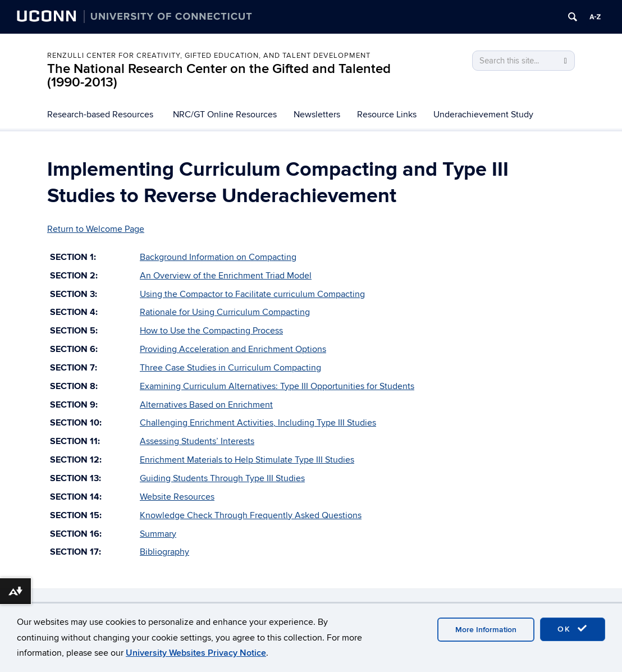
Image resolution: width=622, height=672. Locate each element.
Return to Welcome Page (96, 229)
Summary (158, 534)
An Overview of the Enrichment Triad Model (226, 276)
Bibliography (164, 552)
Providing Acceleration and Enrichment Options (233, 349)
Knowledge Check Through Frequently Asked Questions (251, 515)
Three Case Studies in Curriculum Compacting (230, 368)
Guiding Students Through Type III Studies (222, 478)
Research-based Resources (100, 115)
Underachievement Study (483, 115)
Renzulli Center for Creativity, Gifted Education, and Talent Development (209, 56)
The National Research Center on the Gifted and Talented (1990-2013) (219, 76)
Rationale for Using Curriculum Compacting (225, 312)
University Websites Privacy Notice (196, 653)
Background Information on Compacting (218, 257)
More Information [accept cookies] (486, 630)
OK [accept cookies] (573, 629)
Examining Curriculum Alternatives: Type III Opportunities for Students (277, 386)
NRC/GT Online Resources (225, 115)
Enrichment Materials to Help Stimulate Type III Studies (247, 460)
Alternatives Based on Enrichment (206, 405)
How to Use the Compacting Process (211, 331)
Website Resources (177, 497)
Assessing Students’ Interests (197, 441)
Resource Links (387, 115)
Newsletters (317, 115)
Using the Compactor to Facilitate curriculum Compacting (252, 294)
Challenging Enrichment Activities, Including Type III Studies (258, 423)
